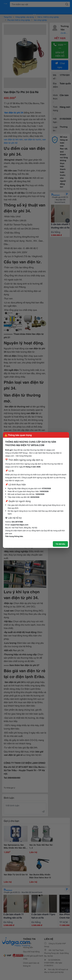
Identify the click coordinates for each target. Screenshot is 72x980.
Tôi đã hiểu (60, 544)
